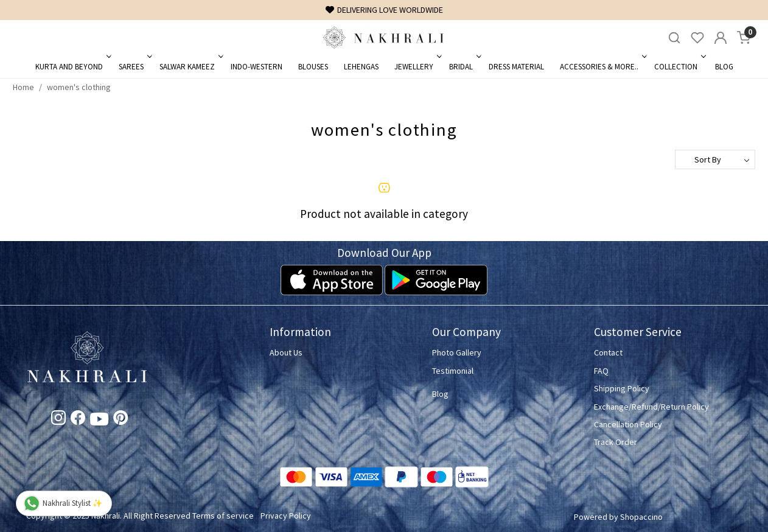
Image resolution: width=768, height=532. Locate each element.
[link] (674, 38)
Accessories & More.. (602, 67)
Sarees (134, 67)
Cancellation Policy (628, 424)
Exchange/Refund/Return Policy (651, 407)
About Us (286, 352)
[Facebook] (78, 420)
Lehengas (361, 67)
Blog (724, 67)
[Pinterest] (120, 420)
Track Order (616, 442)
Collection (679, 67)
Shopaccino (641, 517)
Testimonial (453, 371)
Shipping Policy (622, 388)
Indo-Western (257, 67)
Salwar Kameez (190, 67)
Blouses (313, 67)
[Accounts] (721, 38)
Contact (608, 352)
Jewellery (417, 67)
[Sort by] (715, 159)
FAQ (601, 371)
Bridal (464, 67)
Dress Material (516, 67)
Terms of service (223, 516)
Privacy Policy (286, 516)
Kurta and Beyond (72, 67)
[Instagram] (58, 420)
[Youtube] (99, 421)
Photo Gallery (457, 352)
